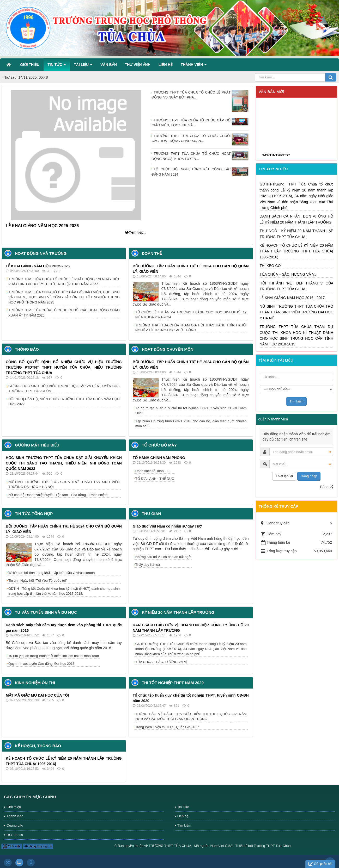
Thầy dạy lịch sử (148, 565)
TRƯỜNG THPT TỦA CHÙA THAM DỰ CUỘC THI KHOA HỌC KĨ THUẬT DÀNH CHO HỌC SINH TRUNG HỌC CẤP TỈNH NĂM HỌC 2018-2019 (297, 335)
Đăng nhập (309, 476)
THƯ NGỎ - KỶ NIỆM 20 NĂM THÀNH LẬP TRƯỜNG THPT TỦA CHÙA (297, 234)
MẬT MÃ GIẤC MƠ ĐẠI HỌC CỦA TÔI (37, 695)
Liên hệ (183, 816)
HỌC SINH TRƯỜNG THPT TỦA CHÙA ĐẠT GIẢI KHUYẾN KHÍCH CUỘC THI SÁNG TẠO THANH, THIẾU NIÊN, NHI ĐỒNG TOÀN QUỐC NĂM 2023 (64, 463)
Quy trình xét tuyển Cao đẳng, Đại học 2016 (41, 664)
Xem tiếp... (136, 232)
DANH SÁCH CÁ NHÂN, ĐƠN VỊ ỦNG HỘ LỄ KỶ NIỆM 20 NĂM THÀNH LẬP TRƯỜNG (297, 219)
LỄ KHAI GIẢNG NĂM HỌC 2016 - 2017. (293, 298)
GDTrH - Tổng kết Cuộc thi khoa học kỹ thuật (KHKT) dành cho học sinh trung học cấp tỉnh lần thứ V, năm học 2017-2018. (64, 591)
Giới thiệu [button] (30, 65)
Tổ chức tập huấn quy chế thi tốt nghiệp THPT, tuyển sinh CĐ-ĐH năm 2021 (191, 411)
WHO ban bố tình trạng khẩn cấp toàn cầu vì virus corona (52, 573)
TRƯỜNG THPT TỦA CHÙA (170, 846)
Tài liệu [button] (83, 66)
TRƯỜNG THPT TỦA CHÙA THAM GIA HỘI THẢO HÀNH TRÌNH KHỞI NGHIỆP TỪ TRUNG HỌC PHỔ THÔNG (191, 328)
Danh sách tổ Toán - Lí (152, 471)
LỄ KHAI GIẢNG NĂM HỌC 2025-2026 (42, 226)
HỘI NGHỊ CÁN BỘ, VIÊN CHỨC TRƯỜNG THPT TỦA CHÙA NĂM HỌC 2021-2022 (64, 402)
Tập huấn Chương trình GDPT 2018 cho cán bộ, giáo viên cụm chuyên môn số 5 (191, 424)
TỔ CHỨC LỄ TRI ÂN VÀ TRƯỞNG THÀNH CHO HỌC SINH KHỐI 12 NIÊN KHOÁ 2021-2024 (191, 315)
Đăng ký (327, 487)
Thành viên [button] (194, 66)
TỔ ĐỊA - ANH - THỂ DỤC (155, 479)
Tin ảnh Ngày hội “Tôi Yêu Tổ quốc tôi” (38, 581)
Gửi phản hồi (320, 864)
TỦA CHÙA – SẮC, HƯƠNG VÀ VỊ (161, 662)
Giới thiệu (14, 807)
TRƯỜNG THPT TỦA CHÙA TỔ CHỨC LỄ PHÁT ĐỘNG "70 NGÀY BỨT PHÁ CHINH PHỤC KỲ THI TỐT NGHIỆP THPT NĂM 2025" (64, 282)
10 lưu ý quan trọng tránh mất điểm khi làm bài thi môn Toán (54, 656)
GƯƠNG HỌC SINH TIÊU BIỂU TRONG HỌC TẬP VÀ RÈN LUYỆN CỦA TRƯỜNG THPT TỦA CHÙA (64, 389)
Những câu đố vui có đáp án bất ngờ (163, 557)
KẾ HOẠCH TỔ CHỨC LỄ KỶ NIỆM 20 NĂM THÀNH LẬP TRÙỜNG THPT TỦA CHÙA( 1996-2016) (297, 251)
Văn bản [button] (109, 65)
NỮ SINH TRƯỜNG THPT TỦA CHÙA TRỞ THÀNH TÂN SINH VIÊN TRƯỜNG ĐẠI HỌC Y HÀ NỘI (64, 484)
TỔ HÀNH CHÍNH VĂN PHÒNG (159, 458)
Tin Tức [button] (57, 66)
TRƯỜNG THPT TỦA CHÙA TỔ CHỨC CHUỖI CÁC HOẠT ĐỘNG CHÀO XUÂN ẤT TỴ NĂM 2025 (64, 313)
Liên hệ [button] (166, 65)
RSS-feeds (15, 835)
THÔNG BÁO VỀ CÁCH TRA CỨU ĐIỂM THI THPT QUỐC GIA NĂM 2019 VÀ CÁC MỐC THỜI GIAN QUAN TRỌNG (191, 717)
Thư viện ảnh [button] (138, 65)
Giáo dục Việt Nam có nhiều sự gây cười (168, 526)
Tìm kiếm (184, 825)
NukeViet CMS (222, 846)
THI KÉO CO (270, 266)
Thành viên (15, 816)
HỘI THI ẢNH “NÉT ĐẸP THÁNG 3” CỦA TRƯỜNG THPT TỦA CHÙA (297, 286)
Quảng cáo (15, 825)
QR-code (12, 846)
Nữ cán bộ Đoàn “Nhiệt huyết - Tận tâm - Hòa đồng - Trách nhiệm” (58, 495)
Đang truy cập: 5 (38, 846)
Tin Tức (183, 807)
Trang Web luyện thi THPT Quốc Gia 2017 (167, 727)
